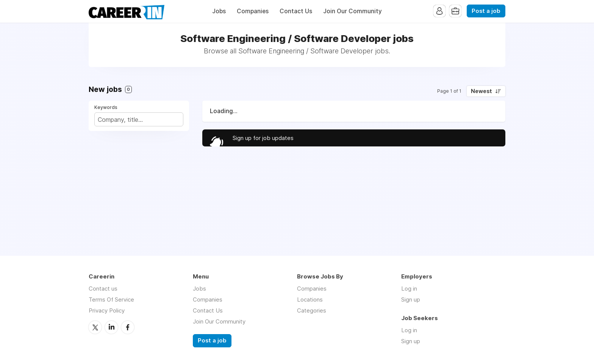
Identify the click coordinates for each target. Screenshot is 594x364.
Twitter (95, 327)
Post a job (486, 11)
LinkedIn (111, 327)
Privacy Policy (107, 310)
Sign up (411, 299)
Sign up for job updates (263, 138)
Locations (310, 299)
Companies (253, 11)
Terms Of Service (111, 299)
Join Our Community (352, 11)
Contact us (103, 289)
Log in (409, 289)
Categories (312, 310)
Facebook (128, 327)
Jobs (219, 11)
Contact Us (296, 11)
